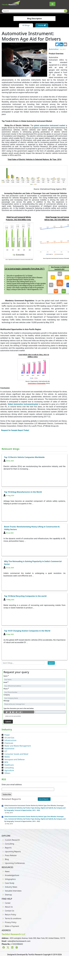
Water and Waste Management (18, 746)
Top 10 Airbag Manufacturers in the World (23, 492)
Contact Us (8, 911)
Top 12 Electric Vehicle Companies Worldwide (24, 457)
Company (7, 695)
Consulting (9, 768)
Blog (5, 859)
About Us (7, 907)
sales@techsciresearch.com (19, 941)
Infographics (9, 879)
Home (42, 25)
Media (7, 757)
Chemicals (9, 743)
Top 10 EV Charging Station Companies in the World (27, 631)
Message (6, 701)
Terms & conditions (11, 918)
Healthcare (9, 765)
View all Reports (44, 799)
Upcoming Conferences (13, 863)
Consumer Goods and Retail (16, 754)
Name (6, 676)
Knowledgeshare (10, 875)
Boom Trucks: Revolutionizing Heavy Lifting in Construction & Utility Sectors (32, 528)
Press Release (9, 855)
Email (6, 682)
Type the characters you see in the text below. (19, 708)
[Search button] (65, 11)
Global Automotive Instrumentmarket (23, 404)
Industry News (9, 887)
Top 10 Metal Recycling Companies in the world (25, 596)
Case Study (8, 883)
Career (6, 903)
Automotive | (58, 49)
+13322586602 (17, 944)
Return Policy (9, 915)
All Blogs (26, 25)
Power (7, 735)
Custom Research (11, 840)
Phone (6, 689)
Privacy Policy (9, 922)
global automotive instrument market (50, 125)
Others (7, 773)
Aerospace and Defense (14, 759)
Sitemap (7, 895)
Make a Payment (10, 926)
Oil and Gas (9, 738)
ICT (6, 751)
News (6, 871)
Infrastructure (10, 740)
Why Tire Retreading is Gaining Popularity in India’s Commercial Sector (33, 563)
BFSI (6, 762)
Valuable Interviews (12, 891)
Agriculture (9, 770)
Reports (7, 848)
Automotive (9, 749)
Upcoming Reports (11, 852)
